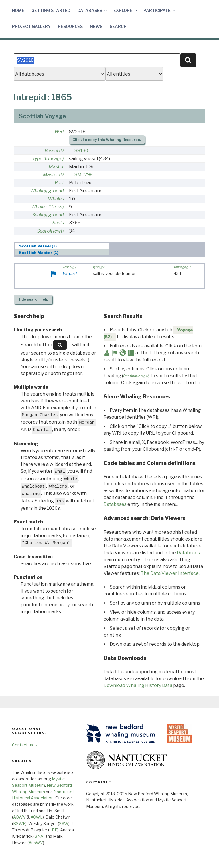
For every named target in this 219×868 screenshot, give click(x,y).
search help (33, 299)
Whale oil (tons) (47, 207)
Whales (56, 199)
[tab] (63, 246)
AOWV (19, 817)
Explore (126, 10)
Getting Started (51, 10)
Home (18, 10)
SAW (64, 824)
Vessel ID (54, 151)
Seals (58, 223)
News (96, 26)
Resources (70, 26)
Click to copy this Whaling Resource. (107, 140)
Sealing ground (48, 215)
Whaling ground (47, 191)
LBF (53, 830)
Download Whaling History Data (138, 685)
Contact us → (25, 745)
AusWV (36, 843)
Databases (93, 10)
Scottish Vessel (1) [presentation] (38, 246)
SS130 (81, 151)
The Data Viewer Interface (170, 573)
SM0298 (84, 175)
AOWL (37, 817)
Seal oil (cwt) (50, 231)
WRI (59, 132)
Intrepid (70, 273)
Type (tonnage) (48, 159)
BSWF (19, 824)
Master (56, 167)
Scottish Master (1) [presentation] (39, 253)
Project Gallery (31, 26)
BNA (39, 836)
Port (59, 183)
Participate (160, 10)
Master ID (53, 175)
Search (118, 26)
